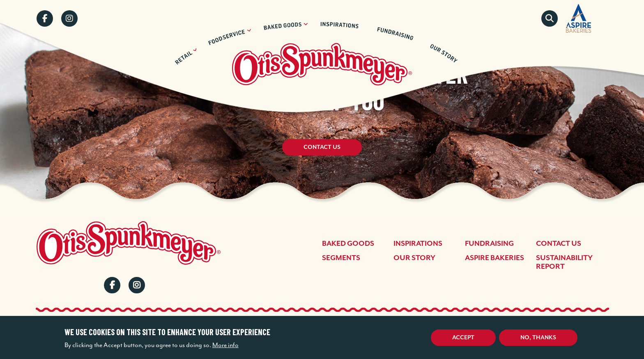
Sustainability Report (564, 262)
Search (550, 18)
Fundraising (489, 244)
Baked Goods (348, 244)
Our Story (414, 258)
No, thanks (538, 338)
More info (225, 345)
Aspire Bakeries (494, 258)
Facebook (45, 18)
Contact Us (322, 148)
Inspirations (418, 244)
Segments (341, 258)
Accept (463, 338)
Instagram (69, 18)
